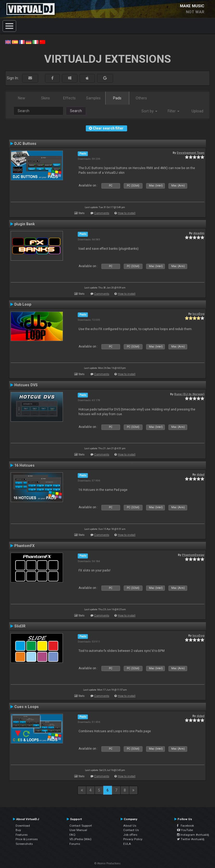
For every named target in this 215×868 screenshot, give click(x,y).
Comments (102, 213)
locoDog (198, 314)
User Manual (78, 830)
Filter (174, 111)
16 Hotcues (24, 465)
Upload (197, 111)
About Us (130, 826)
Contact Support (81, 826)
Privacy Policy (133, 839)
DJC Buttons (25, 144)
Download (23, 826)
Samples (93, 98)
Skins (45, 98)
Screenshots (24, 844)
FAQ (72, 835)
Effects (69, 98)
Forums (75, 844)
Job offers (130, 835)
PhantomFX (24, 546)
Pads (117, 98)
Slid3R (20, 626)
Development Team (191, 153)
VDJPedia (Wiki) (80, 839)
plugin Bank (25, 224)
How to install (127, 213)
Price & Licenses (27, 839)
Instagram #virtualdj (193, 835)
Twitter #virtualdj (191, 839)
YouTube (185, 830)
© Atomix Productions (108, 863)
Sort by (149, 111)
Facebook (185, 826)
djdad (200, 474)
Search (76, 111)
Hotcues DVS (26, 385)
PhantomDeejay (193, 555)
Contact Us (131, 830)
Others (141, 98)
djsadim (199, 233)
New (22, 98)
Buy (18, 830)
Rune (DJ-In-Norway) (189, 394)
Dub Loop (23, 304)
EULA (127, 844)
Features (22, 835)
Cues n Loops (27, 707)
